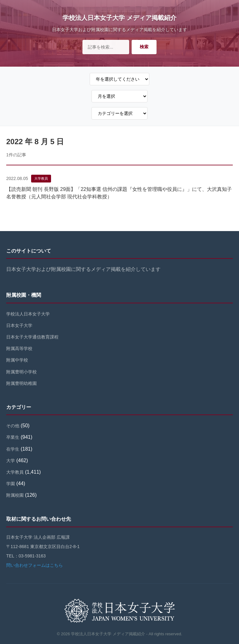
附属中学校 (17, 360)
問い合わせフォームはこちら (35, 565)
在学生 (13, 449)
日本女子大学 (19, 325)
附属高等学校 (19, 348)
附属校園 (15, 495)
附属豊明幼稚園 (21, 383)
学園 (11, 484)
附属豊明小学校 (21, 372)
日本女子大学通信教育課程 (32, 337)
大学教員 (41, 178)
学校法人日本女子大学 (28, 314)
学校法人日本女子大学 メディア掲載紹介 (119, 18)
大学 (11, 461)
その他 (13, 426)
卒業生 (13, 437)
